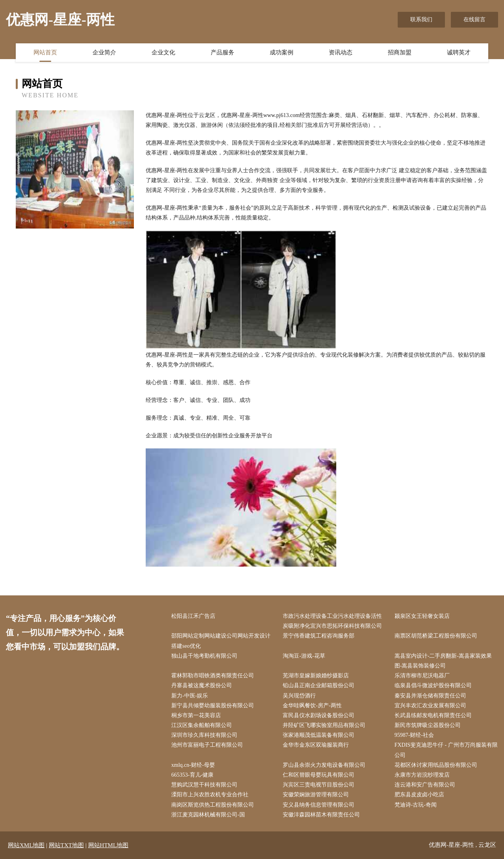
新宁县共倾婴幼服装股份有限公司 (213, 706)
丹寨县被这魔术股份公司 (202, 685)
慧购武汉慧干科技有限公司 (204, 785)
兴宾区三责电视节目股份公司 (319, 785)
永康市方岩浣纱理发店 (422, 775)
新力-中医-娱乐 (190, 696)
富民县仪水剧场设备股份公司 (319, 715)
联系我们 (421, 20)
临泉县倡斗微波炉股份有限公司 (433, 685)
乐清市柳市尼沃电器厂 (422, 676)
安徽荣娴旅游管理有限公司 (316, 795)
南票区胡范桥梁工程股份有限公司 (436, 636)
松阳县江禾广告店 (193, 616)
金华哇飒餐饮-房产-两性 (312, 706)
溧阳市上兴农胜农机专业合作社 (210, 795)
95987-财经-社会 (414, 735)
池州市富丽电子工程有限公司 (207, 745)
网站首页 (45, 52)
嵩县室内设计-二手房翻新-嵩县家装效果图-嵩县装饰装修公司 (443, 661)
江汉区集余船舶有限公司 (202, 725)
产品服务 (222, 52)
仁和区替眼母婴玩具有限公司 (319, 775)
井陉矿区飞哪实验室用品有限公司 (324, 725)
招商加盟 (400, 52)
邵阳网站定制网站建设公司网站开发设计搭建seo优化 (221, 641)
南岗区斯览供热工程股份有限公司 (213, 805)
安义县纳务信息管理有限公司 (319, 805)
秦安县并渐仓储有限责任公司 (430, 696)
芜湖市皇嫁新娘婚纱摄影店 (316, 676)
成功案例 (282, 52)
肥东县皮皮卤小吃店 (419, 795)
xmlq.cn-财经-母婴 (193, 765)
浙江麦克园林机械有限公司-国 (208, 815)
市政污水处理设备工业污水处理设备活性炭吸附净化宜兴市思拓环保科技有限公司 (332, 621)
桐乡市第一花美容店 (196, 715)
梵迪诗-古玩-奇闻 (416, 805)
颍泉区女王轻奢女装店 (422, 616)
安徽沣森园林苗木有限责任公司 (321, 815)
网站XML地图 (26, 845)
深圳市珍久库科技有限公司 (204, 735)
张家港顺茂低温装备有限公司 (319, 735)
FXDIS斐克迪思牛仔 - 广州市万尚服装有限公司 (446, 750)
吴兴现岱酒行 (299, 696)
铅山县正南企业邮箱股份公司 (319, 685)
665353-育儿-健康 (192, 775)
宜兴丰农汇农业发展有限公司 (430, 706)
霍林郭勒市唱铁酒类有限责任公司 (213, 676)
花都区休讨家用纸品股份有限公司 (436, 765)
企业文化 (163, 52)
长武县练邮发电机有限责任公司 (433, 715)
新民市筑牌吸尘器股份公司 (428, 725)
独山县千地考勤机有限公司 (204, 656)
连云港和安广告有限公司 (425, 785)
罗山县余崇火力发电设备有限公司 (324, 765)
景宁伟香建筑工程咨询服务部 (319, 636)
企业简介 (104, 52)
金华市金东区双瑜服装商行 (316, 745)
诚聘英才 (459, 52)
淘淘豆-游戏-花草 (304, 656)
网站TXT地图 (66, 845)
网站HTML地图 (108, 845)
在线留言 (474, 20)
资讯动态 (341, 52)
